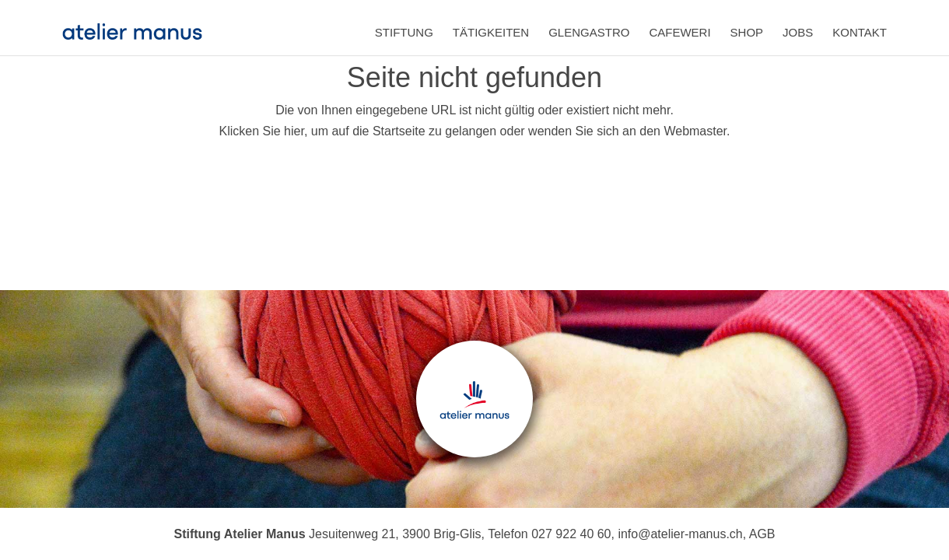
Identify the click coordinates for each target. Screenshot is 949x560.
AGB (762, 534)
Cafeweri (679, 32)
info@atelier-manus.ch (680, 534)
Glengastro (589, 32)
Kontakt (860, 32)
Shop (747, 32)
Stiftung (404, 32)
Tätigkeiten (491, 32)
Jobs (798, 32)
